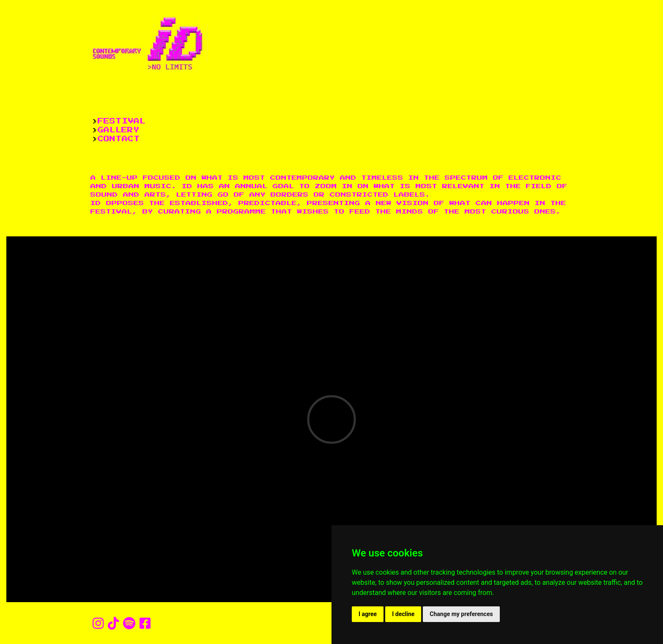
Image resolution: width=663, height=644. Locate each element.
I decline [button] (403, 614)
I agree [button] (368, 614)
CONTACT (119, 139)
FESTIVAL (122, 121)
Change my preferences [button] (461, 614)
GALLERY (118, 130)
